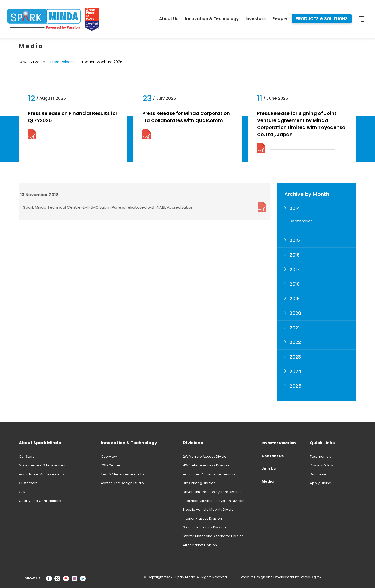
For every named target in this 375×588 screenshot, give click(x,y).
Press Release (63, 62)
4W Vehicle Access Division (206, 465)
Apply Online (321, 483)
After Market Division (200, 545)
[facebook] (49, 578)
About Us (169, 19)
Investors (256, 19)
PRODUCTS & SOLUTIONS (322, 19)
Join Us (268, 469)
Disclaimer (319, 474)
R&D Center (111, 465)
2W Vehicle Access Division (206, 456)
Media (268, 481)
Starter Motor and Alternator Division (213, 536)
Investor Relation (279, 443)
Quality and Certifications (40, 501)
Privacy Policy (321, 465)
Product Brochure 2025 (101, 62)
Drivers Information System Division (212, 492)
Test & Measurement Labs (123, 474)
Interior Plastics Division (202, 518)
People (280, 19)
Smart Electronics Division (204, 527)
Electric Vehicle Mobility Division (209, 510)
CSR (22, 492)
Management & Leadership (42, 465)
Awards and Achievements (42, 474)
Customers (28, 483)
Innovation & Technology (212, 19)
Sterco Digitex (310, 577)
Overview (109, 456)
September (301, 221)
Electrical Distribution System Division (214, 501)
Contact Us (273, 456)
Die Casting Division (199, 483)
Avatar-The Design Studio (122, 483)
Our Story (27, 456)
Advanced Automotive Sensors (209, 474)
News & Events (32, 62)
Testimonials (321, 456)
